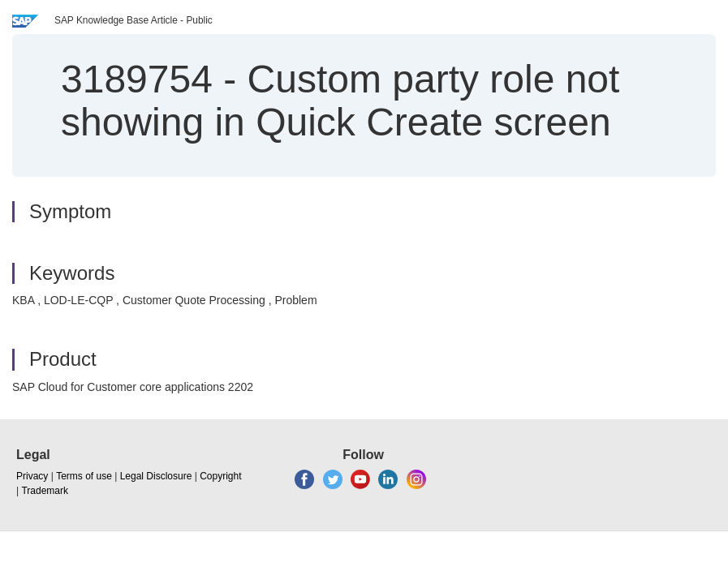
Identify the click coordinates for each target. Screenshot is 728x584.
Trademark (45, 491)
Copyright (220, 476)
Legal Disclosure (156, 476)
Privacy (32, 476)
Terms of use (84, 476)
